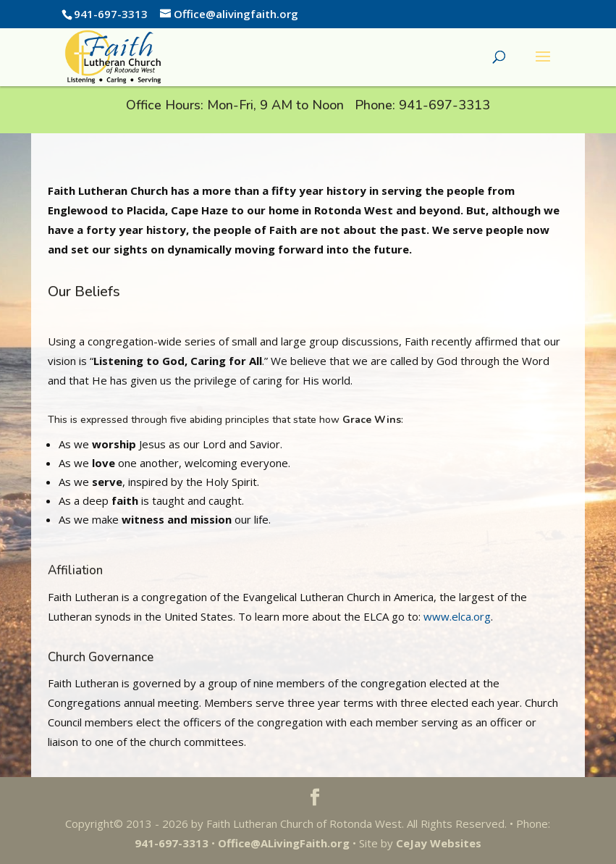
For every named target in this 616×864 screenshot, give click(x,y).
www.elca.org (456, 616)
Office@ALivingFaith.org (284, 843)
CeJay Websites (439, 843)
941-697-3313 (444, 105)
